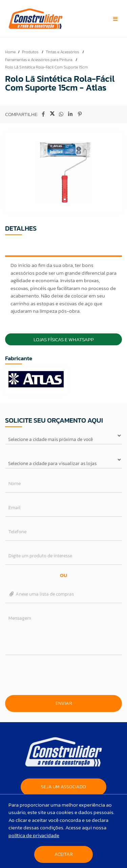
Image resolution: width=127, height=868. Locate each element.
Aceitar (63, 854)
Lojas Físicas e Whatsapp (64, 339)
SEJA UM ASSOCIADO (63, 787)
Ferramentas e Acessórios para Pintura (39, 60)
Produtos (31, 52)
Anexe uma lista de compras (41, 594)
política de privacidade (34, 835)
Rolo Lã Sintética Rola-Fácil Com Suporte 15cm (46, 67)
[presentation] (64, 675)
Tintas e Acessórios (63, 52)
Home (10, 52)
